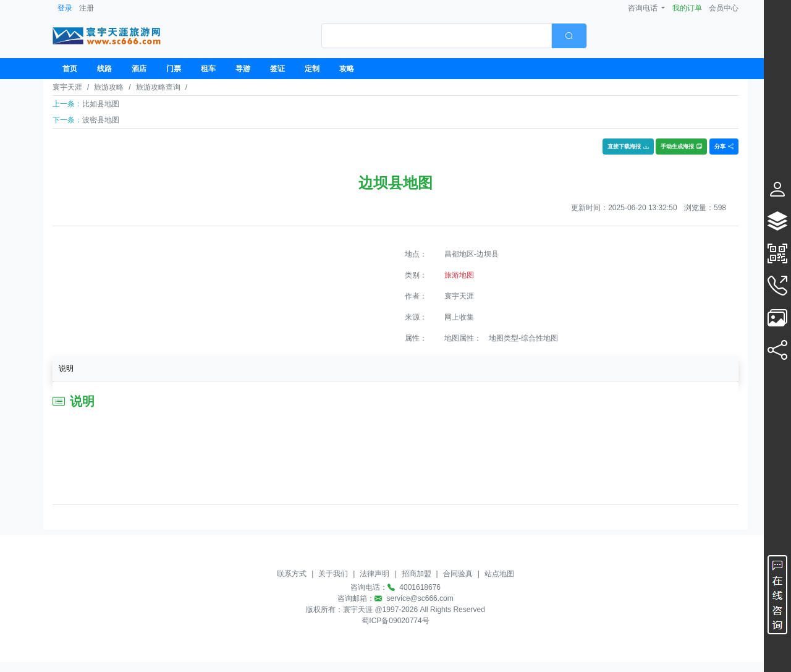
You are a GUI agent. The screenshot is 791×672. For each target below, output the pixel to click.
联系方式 (292, 574)
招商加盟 (417, 574)
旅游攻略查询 (158, 87)
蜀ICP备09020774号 (395, 621)
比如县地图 (101, 104)
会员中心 (724, 8)
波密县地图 (101, 120)
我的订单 (687, 8)
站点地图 (499, 574)
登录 (65, 8)
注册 (87, 8)
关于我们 (333, 574)
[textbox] (437, 36)
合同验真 (458, 574)
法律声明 (374, 574)
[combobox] (454, 36)
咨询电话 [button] (644, 8)
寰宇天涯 (67, 87)
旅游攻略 (109, 87)
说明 (66, 368)
